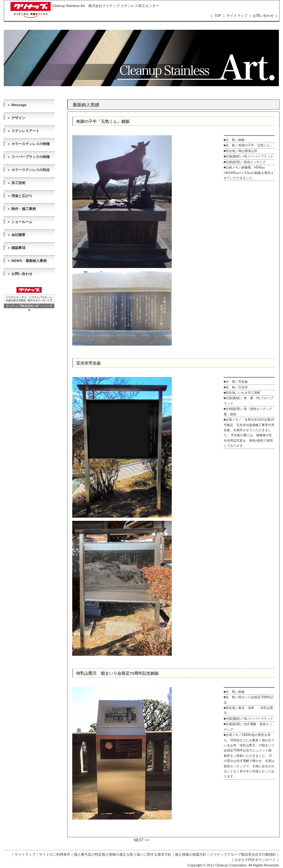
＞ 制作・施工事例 (21, 209)
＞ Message (17, 105)
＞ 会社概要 (16, 235)
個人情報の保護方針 (191, 854)
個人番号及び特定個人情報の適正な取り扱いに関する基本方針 (123, 854)
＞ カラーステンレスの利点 (28, 170)
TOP (218, 16)
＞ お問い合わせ (20, 274)
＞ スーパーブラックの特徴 (28, 157)
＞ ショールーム (20, 222)
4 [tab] (151, 91)
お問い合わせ (263, 16)
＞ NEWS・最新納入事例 (27, 261)
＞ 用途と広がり (20, 196)
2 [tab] (132, 91)
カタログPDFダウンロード (255, 860)
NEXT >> (141, 840)
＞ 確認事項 (16, 248)
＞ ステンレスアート (23, 131)
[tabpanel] (141, 58)
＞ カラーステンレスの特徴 (28, 144)
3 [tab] (141, 91)
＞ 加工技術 (16, 183)
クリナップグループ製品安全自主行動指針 (243, 854)
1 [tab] (122, 91)
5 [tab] (160, 91)
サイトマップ (237, 16)
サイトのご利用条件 (55, 854)
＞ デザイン (16, 118)
